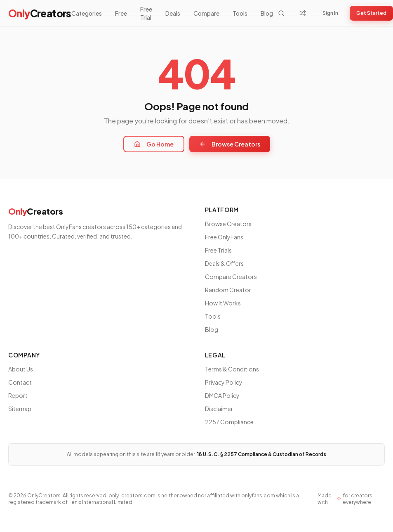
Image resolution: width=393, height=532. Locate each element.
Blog (267, 13)
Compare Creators (231, 277)
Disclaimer (219, 409)
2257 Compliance (229, 422)
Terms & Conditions (232, 369)
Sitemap (20, 409)
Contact (20, 382)
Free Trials (218, 250)
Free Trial (146, 13)
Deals (173, 13)
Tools (240, 13)
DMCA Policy (222, 395)
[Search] (281, 13)
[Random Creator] (303, 13)
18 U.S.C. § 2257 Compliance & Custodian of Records (262, 454)
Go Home (154, 144)
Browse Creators (230, 144)
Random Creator (228, 290)
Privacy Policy (224, 382)
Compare (206, 13)
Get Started (371, 13)
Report (18, 395)
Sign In (330, 13)
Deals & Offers (224, 263)
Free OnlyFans (224, 237)
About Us (21, 369)
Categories (87, 13)
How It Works (223, 303)
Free (121, 13)
